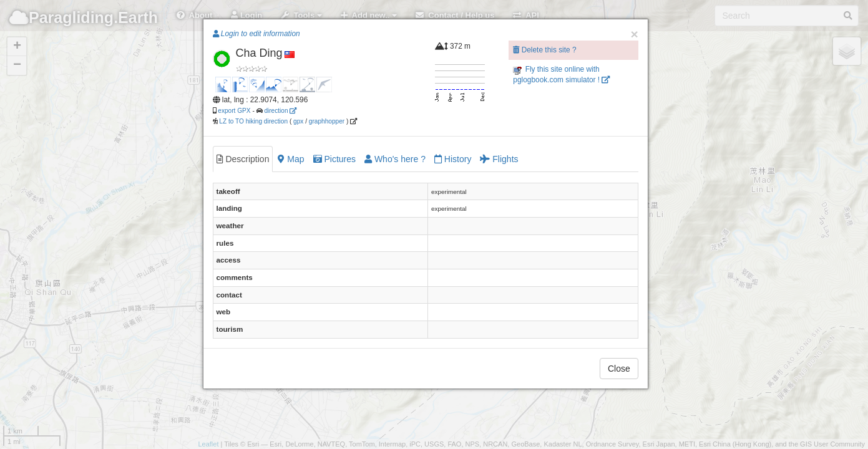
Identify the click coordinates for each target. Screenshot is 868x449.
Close (619, 369)
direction (280, 111)
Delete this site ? (544, 50)
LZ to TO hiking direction (253, 121)
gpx (298, 121)
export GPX (234, 111)
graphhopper (327, 121)
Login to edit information (256, 34)
